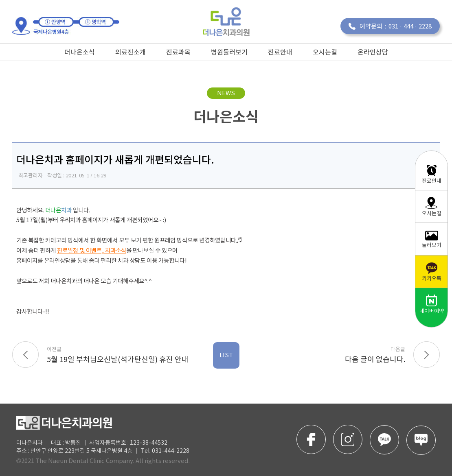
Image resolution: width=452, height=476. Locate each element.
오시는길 (325, 52)
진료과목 (178, 52)
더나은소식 (80, 52)
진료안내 (280, 52)
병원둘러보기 (229, 52)
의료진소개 (131, 52)
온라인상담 (373, 52)
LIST (226, 355)
